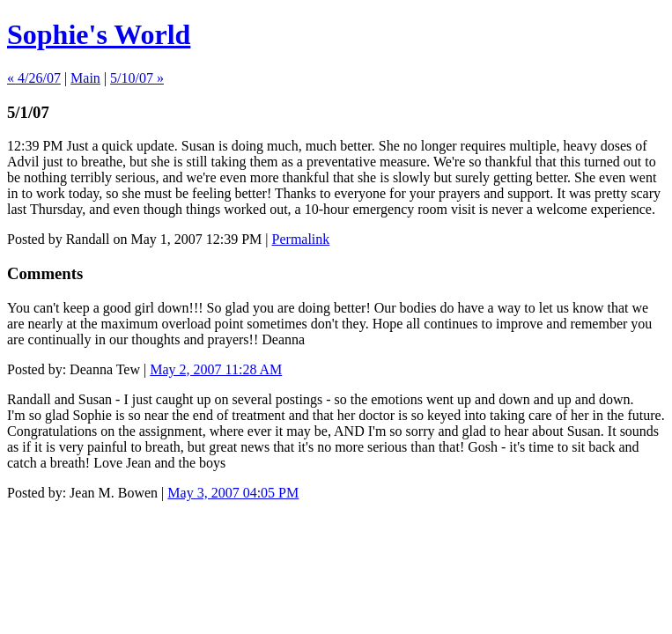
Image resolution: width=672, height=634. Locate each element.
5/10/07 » (137, 78)
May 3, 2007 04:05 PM (233, 493)
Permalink (301, 239)
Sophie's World (99, 34)
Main (85, 78)
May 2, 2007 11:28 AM (216, 369)
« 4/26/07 (34, 78)
